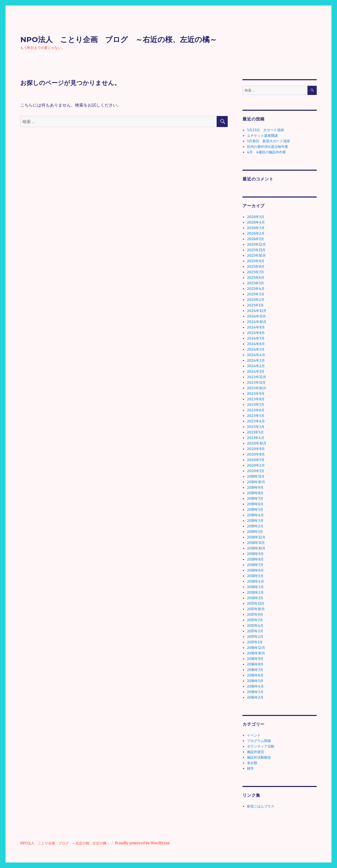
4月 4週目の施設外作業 (266, 152)
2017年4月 (255, 626)
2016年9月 (255, 659)
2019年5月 (255, 510)
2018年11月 (256, 543)
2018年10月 (256, 548)
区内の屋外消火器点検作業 (267, 147)
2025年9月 (256, 261)
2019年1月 (255, 532)
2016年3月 (255, 692)
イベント (254, 735)
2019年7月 (255, 499)
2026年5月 (256, 217)
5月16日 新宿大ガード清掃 (268, 141)
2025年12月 (256, 244)
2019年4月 (255, 515)
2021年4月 (256, 438)
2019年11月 (256, 476)
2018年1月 (255, 598)
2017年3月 (255, 631)
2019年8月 (255, 493)
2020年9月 (256, 449)
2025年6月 (256, 278)
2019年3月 (255, 521)
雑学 (250, 768)
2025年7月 (256, 272)
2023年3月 (256, 427)
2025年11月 (256, 250)
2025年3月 (256, 294)
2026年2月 (256, 233)
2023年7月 (256, 405)
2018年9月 (255, 554)
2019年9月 (255, 488)
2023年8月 (256, 399)
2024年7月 (256, 338)
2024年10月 (257, 322)
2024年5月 (256, 349)
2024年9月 (256, 327)
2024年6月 (256, 344)
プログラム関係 (259, 741)
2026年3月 (256, 228)
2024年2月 (256, 366)
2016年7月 (255, 670)
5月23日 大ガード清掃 (265, 130)
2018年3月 (255, 587)
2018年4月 (256, 581)
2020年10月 (257, 443)
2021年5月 (255, 432)
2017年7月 (255, 620)
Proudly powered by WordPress (142, 843)
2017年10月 (256, 609)
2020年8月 (256, 454)
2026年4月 (256, 222)
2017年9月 (255, 615)
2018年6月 (255, 570)
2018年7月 (255, 565)
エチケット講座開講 (262, 136)
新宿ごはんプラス (261, 806)
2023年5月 (256, 416)
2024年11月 (256, 316)
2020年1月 (256, 471)
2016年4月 (255, 686)
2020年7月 (256, 460)
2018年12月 (256, 537)
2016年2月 (255, 697)
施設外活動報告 (259, 757)
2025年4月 (256, 289)
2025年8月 (256, 267)
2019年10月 (256, 482)
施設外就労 (256, 752)
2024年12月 (257, 311)
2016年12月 (256, 648)
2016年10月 (256, 653)
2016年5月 (255, 681)
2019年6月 (255, 504)
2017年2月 (255, 637)
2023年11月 (256, 383)
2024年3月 (256, 360)
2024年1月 (256, 372)
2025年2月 (256, 300)
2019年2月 (255, 526)
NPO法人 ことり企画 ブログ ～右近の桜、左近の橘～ (119, 39)
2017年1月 (255, 642)
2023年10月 (257, 388)
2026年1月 (256, 239)
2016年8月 (255, 664)
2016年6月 (255, 675)
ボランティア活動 (261, 746)
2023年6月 (256, 410)
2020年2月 (256, 465)
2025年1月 (255, 305)
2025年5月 (256, 283)
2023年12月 (257, 377)
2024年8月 (256, 333)
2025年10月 (256, 256)
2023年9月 (256, 394)
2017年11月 (256, 604)
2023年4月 (256, 421)
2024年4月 (256, 355)
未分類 (252, 763)
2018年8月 (255, 559)
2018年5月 (255, 576)
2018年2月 (255, 592)
